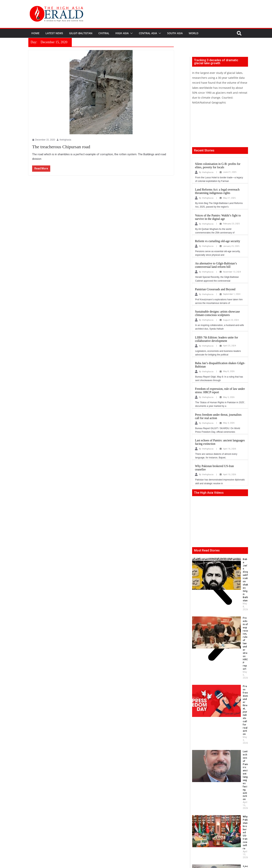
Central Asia (148, 33)
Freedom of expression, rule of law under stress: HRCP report (231, 580)
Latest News (54, 33)
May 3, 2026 (229, 423)
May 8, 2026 (229, 371)
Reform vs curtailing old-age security (218, 241)
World (194, 33)
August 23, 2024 (231, 320)
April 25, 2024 (229, 346)
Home (35, 33)
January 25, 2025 (231, 246)
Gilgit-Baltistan (81, 33)
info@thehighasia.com (57, 852)
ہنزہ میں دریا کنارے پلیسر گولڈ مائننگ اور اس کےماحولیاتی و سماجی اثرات (232, 651)
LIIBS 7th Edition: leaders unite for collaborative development (216, 339)
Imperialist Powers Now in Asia (210, 716)
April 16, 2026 (229, 449)
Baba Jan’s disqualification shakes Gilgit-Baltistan (232, 561)
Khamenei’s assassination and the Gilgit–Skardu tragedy (231, 701)
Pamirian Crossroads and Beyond (215, 289)
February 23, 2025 (231, 224)
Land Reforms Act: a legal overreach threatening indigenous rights (217, 191)
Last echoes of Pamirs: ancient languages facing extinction (231, 616)
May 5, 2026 (229, 397)
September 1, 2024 (232, 294)
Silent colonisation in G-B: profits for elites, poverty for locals (218, 166)
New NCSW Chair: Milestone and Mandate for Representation (232, 683)
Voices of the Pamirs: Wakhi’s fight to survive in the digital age (218, 217)
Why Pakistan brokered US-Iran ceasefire (232, 632)
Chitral (104, 33)
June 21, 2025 (230, 172)
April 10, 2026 (229, 475)
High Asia (122, 33)
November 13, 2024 (232, 272)
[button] (131, 33)
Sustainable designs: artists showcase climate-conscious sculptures (217, 313)
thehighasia (208, 172)
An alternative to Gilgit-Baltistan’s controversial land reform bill (216, 265)
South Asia (175, 33)
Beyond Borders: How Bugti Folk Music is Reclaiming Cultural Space (216, 667)
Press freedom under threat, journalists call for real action (231, 598)
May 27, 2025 (229, 198)
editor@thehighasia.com (89, 852)
